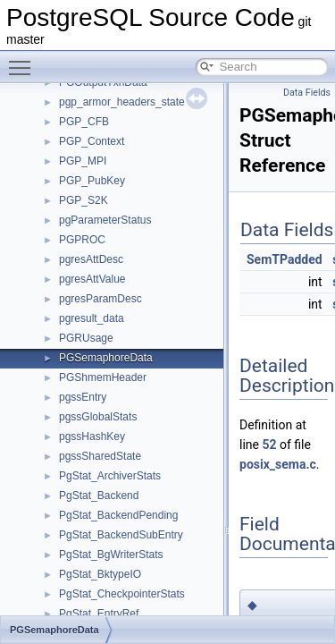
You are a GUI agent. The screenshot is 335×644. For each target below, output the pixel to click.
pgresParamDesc (100, 299)
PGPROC (82, 240)
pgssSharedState (100, 456)
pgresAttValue (92, 279)
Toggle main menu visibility (24, 60)
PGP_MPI (83, 161)
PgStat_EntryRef (99, 614)
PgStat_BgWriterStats (111, 555)
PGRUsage (86, 338)
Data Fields (307, 93)
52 (269, 445)
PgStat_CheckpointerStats (122, 594)
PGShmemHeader (103, 377)
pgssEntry (83, 397)
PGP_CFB (84, 122)
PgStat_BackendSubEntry (121, 535)
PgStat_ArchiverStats (110, 476)
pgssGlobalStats (98, 417)
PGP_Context (92, 141)
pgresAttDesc (91, 259)
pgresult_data (92, 318)
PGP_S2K (84, 200)
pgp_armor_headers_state (122, 102)
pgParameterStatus (105, 220)
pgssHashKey (92, 436)
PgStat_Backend (99, 496)
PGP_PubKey (92, 181)
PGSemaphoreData (106, 358)
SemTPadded (285, 259)
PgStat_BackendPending (118, 515)
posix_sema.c (278, 464)
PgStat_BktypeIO (100, 574)
